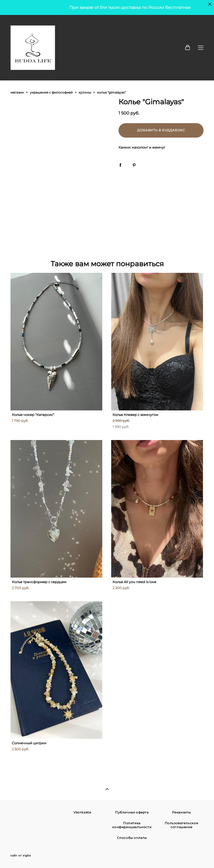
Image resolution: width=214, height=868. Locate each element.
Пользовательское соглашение (181, 825)
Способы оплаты (132, 838)
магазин (17, 92)
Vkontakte (82, 812)
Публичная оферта (132, 812)
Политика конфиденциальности (132, 825)
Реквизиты (181, 812)
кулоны (85, 92)
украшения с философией (51, 92)
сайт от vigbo (21, 856)
